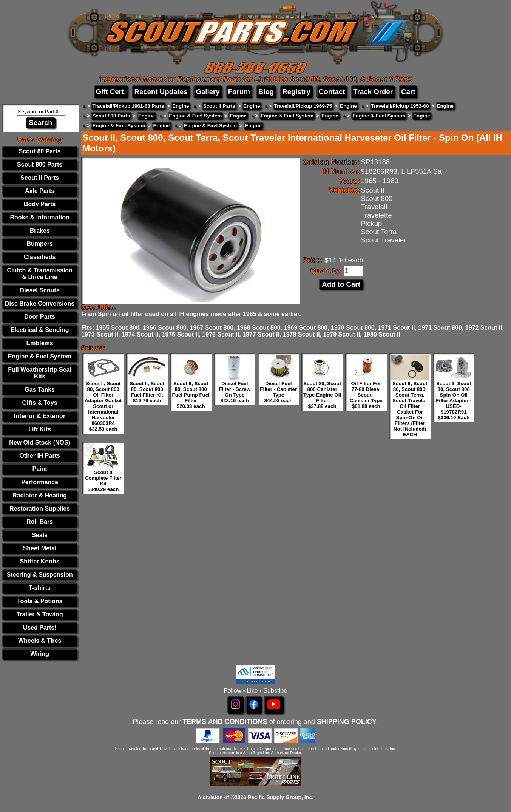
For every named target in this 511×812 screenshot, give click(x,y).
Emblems (40, 343)
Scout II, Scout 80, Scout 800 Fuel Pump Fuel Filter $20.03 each (191, 395)
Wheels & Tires (40, 641)
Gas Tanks (40, 390)
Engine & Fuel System (40, 356)
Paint (40, 469)
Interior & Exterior (40, 416)
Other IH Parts (40, 456)
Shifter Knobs (40, 561)
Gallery (208, 92)
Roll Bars (40, 522)
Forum (239, 92)
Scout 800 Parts (40, 164)
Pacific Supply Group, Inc (280, 797)
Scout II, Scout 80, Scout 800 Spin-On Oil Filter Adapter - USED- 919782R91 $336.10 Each (454, 401)
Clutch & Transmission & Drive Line (39, 274)
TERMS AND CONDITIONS (225, 722)
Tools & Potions (40, 601)
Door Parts (40, 317)
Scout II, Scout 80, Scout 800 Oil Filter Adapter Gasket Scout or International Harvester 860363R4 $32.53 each (103, 406)
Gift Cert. (111, 92)
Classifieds (40, 257)
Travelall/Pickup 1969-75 (303, 106)
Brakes (39, 231)
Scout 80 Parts (40, 151)
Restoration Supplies (40, 509)
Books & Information (39, 217)
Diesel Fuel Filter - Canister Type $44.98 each (278, 392)
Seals (40, 535)
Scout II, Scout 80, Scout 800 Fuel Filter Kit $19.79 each (147, 392)
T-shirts (40, 588)
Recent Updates (161, 92)
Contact (332, 92)
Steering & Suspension (40, 575)
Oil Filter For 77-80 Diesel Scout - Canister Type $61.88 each (366, 395)
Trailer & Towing (39, 614)
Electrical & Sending (40, 330)
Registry (296, 92)
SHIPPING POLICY (347, 722)
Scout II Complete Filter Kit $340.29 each (103, 481)
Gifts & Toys (40, 403)
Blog (266, 92)
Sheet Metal (40, 548)
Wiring (40, 654)
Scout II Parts (40, 178)
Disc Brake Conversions (40, 303)
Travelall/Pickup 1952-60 (400, 106)
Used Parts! (40, 628)
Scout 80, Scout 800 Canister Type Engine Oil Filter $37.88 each (322, 395)
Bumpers (39, 244)
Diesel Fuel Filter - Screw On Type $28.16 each (235, 392)
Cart (408, 92)
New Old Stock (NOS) (40, 442)
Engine (181, 106)
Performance (40, 482)
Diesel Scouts (40, 290)
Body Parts (40, 204)
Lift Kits (40, 429)
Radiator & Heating (40, 495)
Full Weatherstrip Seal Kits (40, 373)
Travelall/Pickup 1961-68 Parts (128, 106)
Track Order (373, 92)
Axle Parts (40, 191)
